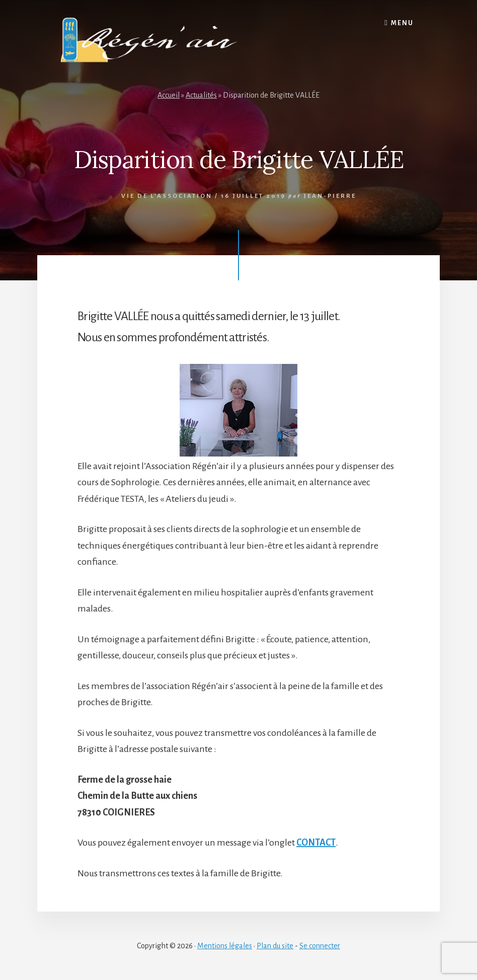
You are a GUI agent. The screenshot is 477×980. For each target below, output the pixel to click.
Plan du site (275, 946)
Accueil (169, 95)
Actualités (201, 95)
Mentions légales (225, 946)
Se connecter (320, 946)
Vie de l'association (167, 196)
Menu (402, 23)
